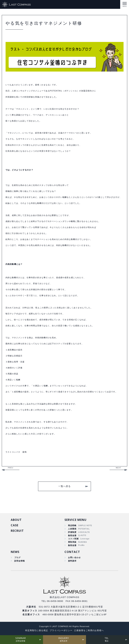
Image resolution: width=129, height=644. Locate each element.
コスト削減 (73, 539)
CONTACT (72, 552)
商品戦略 (72, 525)
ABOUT (16, 520)
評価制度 (72, 532)
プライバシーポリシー (61, 630)
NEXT (118, 468)
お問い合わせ (74, 557)
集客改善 (72, 535)
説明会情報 (20, 561)
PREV (10, 468)
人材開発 (72, 529)
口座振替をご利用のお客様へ (89, 630)
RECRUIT (17, 531)
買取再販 (72, 542)
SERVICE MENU (76, 520)
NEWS (15, 552)
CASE (15, 525)
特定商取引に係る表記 (37, 630)
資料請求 (72, 561)
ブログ (17, 557)
